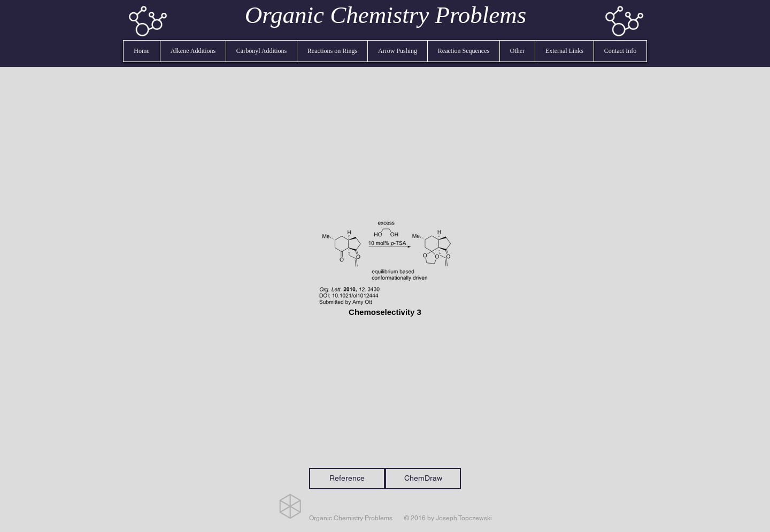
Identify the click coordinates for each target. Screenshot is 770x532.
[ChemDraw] (423, 479)
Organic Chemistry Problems (386, 15)
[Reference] (347, 479)
